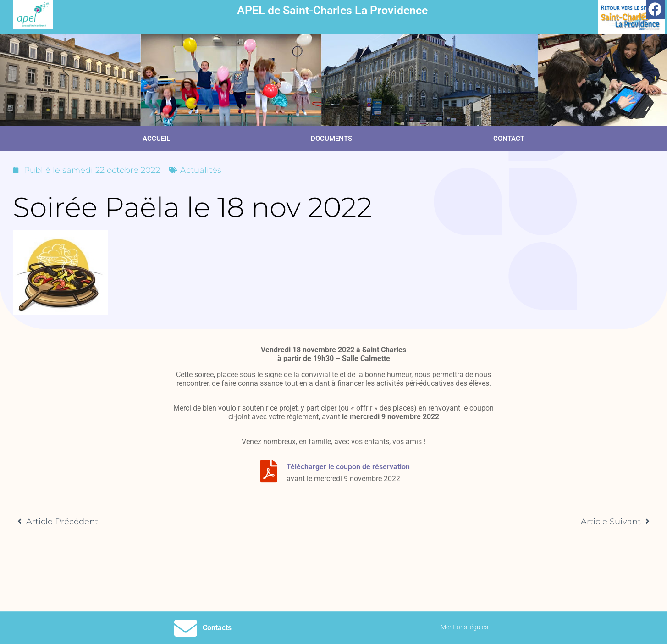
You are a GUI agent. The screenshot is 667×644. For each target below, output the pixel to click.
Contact (509, 139)
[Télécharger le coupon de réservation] (269, 471)
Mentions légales (464, 627)
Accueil (156, 139)
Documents (331, 139)
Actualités (201, 170)
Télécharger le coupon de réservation (348, 467)
